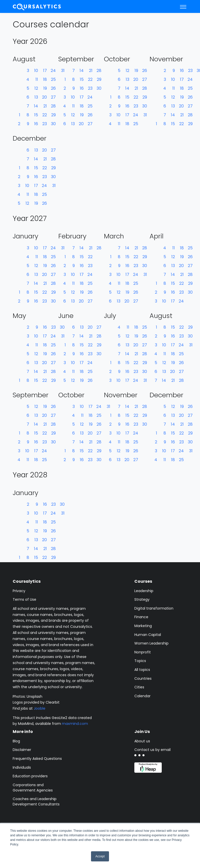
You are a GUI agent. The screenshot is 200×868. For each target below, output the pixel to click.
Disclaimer (22, 750)
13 (36, 97)
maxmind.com (75, 724)
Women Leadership (151, 643)
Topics (140, 661)
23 (45, 124)
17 (45, 71)
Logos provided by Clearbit (36, 702)
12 (36, 88)
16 (36, 124)
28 (53, 106)
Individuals (22, 767)
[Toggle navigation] (183, 7)
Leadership (144, 591)
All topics (142, 670)
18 (45, 79)
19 (45, 88)
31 (145, 115)
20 (44, 97)
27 (53, 97)
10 (36, 71)
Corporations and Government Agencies (33, 788)
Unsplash (34, 696)
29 (53, 115)
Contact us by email (152, 750)
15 (36, 115)
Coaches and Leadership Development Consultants (36, 801)
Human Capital (148, 635)
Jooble (40, 708)
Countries (143, 678)
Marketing (143, 626)
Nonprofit (143, 652)
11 (37, 79)
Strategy (142, 599)
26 (53, 88)
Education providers (30, 776)
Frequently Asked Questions (37, 759)
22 (45, 115)
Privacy (19, 591)
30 (53, 124)
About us (142, 741)
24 (53, 71)
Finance (141, 617)
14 (36, 106)
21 (45, 106)
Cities (139, 687)
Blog (16, 741)
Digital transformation (154, 608)
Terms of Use (24, 599)
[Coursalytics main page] (37, 6)
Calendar (142, 696)
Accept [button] (100, 856)
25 (53, 79)
